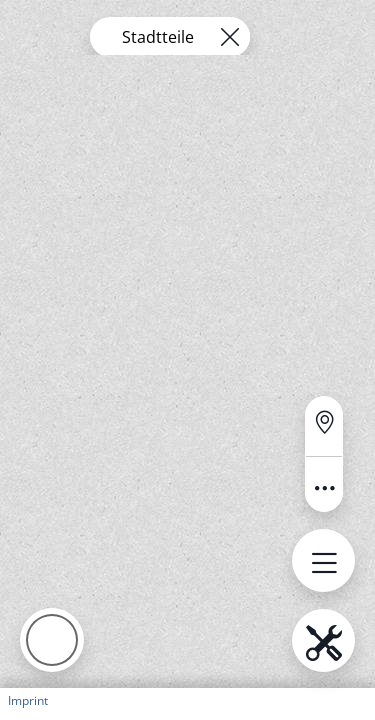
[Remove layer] (230, 37)
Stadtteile (158, 37)
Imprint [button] (28, 700)
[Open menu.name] (323, 560)
